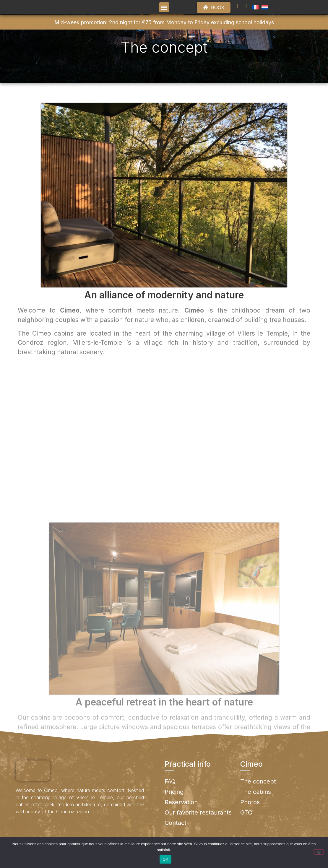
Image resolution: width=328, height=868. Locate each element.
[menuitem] (255, 12)
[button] (164, 12)
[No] (319, 852)
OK (165, 859)
